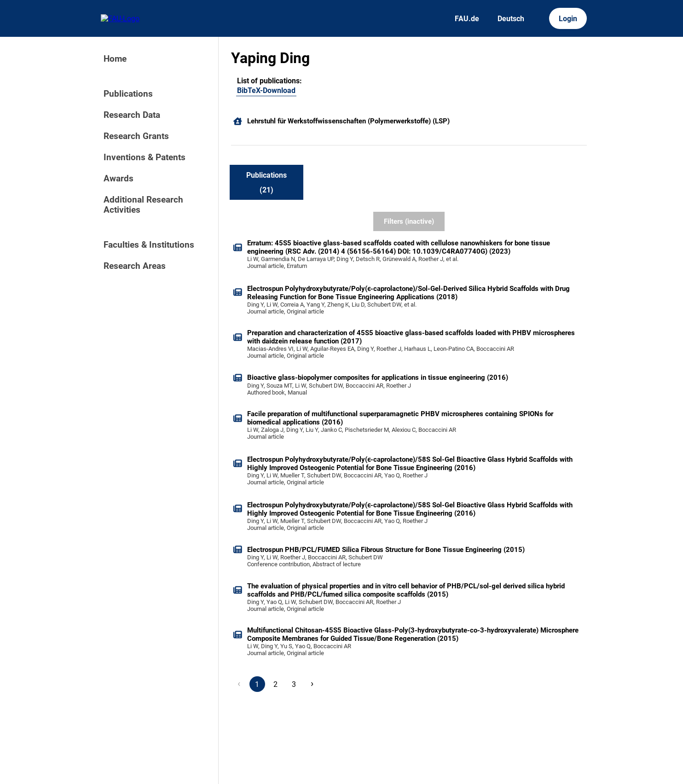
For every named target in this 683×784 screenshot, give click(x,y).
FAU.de (467, 19)
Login (568, 19)
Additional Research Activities (143, 205)
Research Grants (136, 136)
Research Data (132, 115)
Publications (128, 94)
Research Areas (135, 266)
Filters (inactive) (409, 221)
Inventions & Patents (145, 157)
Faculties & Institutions (149, 245)
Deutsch (511, 19)
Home (115, 59)
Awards (119, 179)
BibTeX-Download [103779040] (266, 90)
